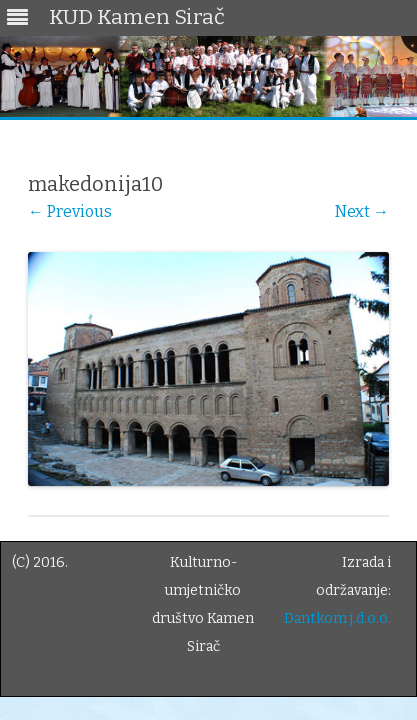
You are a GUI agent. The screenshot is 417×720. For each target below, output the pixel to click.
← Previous (70, 211)
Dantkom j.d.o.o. (337, 618)
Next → (362, 211)
